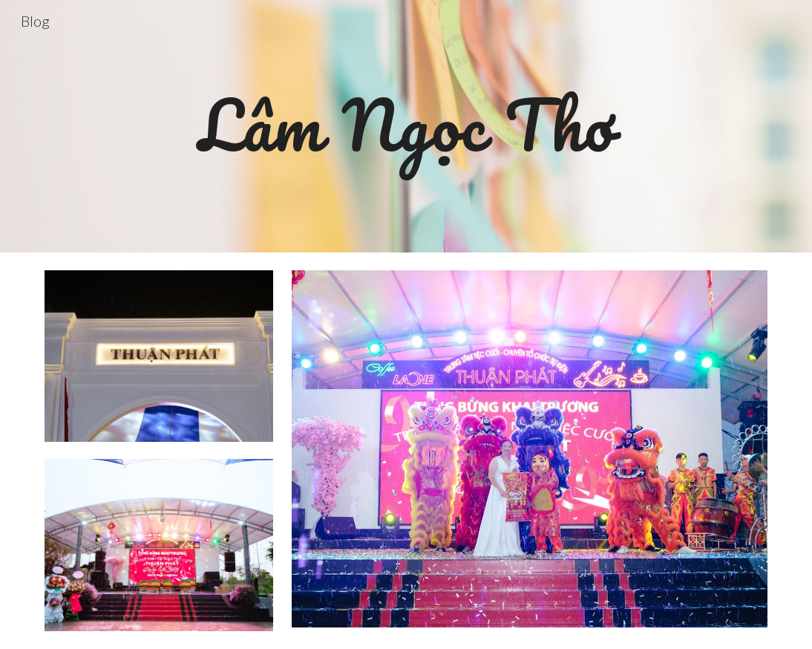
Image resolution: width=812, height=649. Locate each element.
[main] (406, 126)
